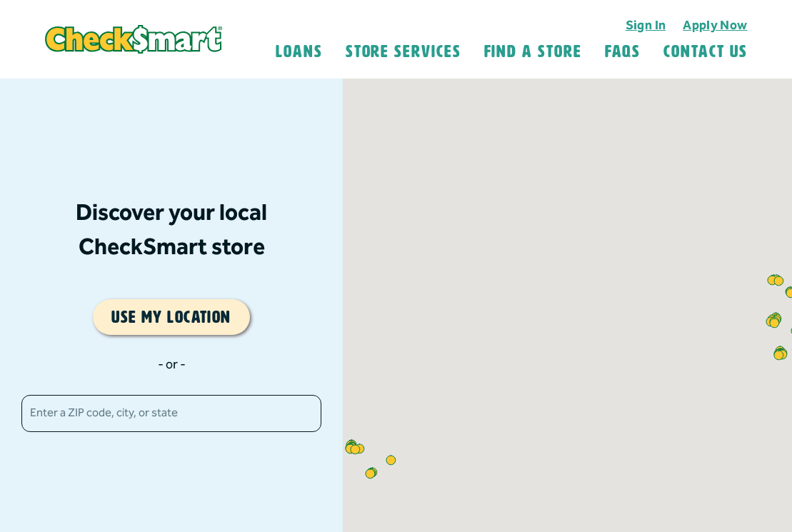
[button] (775, 323)
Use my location (171, 317)
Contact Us (705, 51)
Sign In (646, 25)
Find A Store (533, 51)
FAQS (623, 51)
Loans (299, 51)
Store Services (403, 51)
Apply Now (715, 25)
